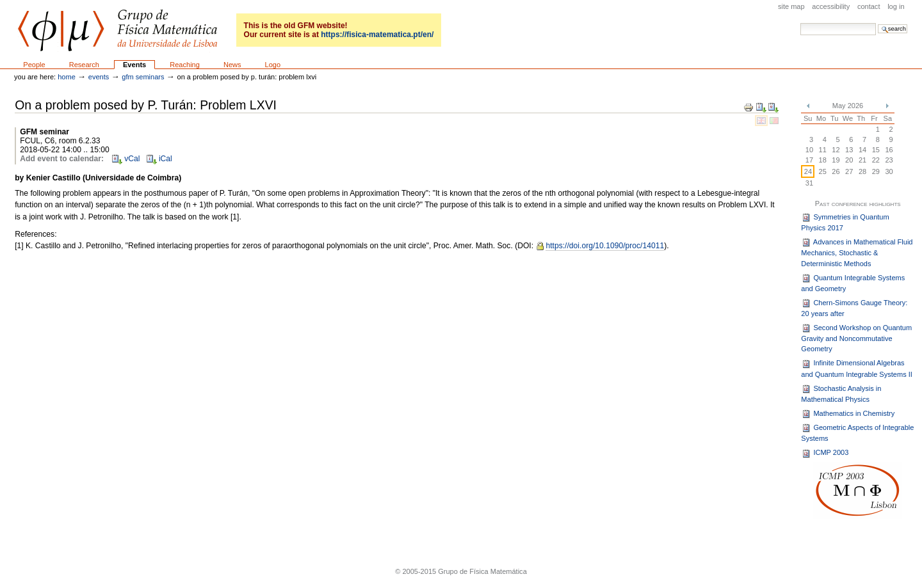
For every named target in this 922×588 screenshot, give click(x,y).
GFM (117, 30)
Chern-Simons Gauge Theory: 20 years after (854, 308)
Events (134, 65)
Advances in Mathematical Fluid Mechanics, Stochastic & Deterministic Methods (857, 252)
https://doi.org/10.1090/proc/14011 (605, 246)
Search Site (800, 23)
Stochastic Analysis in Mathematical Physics (841, 393)
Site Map (791, 6)
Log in (896, 6)
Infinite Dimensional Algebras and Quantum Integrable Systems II (857, 369)
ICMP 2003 (825, 454)
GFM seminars (143, 77)
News (232, 65)
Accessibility (831, 6)
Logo (273, 65)
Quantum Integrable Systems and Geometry (853, 283)
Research (84, 65)
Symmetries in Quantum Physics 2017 (845, 222)
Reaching (185, 65)
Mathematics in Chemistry (848, 414)
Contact (869, 6)
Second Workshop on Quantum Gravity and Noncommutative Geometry (856, 338)
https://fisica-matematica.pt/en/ (377, 35)
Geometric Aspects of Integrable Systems (857, 433)
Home (67, 77)
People (34, 65)
